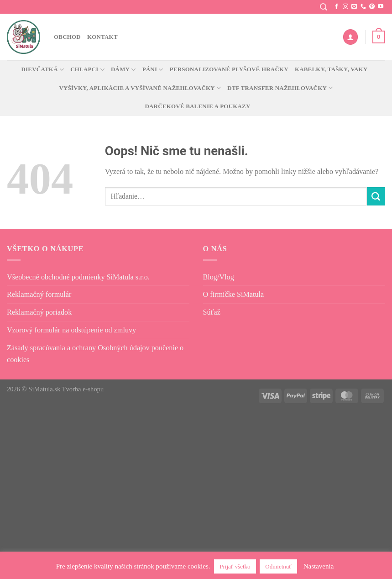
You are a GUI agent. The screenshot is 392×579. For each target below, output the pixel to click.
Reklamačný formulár (39, 294)
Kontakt (102, 37)
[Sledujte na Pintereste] (372, 7)
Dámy (123, 70)
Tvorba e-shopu (83, 389)
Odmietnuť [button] (278, 566)
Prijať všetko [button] (235, 566)
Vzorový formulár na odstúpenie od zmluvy (71, 330)
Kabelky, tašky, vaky (331, 69)
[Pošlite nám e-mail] (354, 7)
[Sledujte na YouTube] (381, 7)
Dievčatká (43, 70)
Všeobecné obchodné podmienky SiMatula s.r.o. (78, 277)
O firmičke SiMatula (234, 294)
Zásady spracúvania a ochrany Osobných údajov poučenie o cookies (95, 354)
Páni (153, 70)
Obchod (67, 37)
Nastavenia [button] (319, 566)
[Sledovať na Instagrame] (345, 7)
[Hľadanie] (324, 7)
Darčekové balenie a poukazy (197, 106)
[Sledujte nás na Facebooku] (336, 7)
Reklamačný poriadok (39, 312)
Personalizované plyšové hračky (229, 69)
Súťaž (212, 312)
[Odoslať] (376, 196)
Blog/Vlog (219, 277)
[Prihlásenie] (350, 37)
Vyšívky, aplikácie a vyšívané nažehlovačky (140, 88)
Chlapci (87, 70)
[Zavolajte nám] (363, 7)
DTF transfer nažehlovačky (280, 88)
